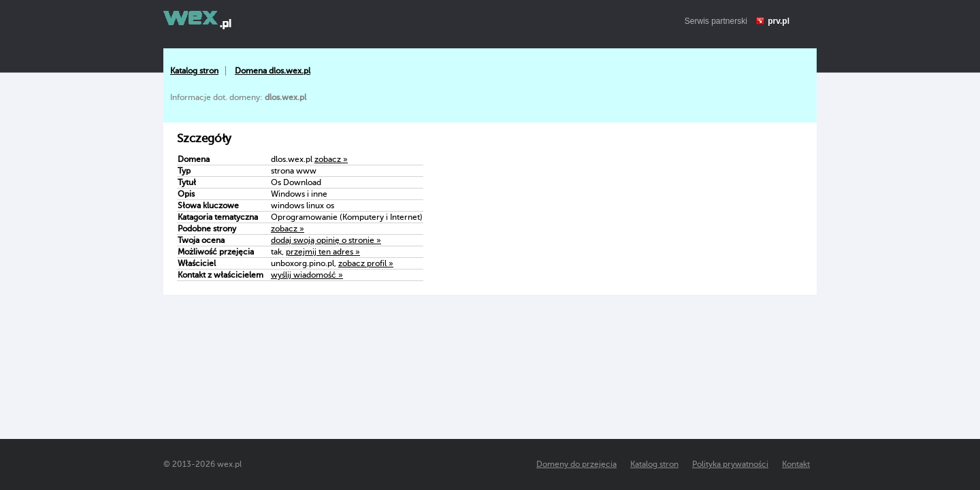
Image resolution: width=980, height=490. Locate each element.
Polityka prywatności (730, 464)
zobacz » (331, 159)
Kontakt (796, 464)
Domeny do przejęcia (576, 464)
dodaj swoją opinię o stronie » (326, 240)
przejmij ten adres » (323, 252)
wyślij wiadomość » (307, 275)
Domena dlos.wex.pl (273, 71)
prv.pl (779, 21)
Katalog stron (194, 71)
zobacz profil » (366, 263)
